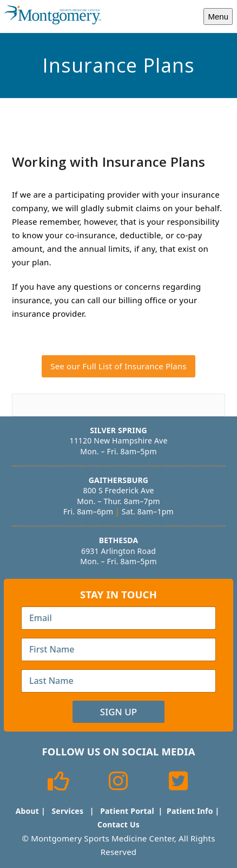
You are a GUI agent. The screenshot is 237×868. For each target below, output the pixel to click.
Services (67, 811)
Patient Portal (127, 811)
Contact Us (119, 824)
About (27, 811)
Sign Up (119, 712)
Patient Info (190, 811)
